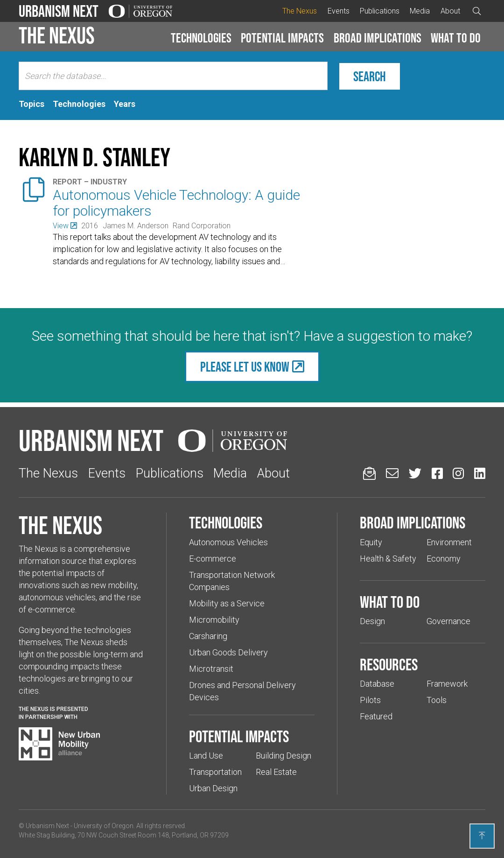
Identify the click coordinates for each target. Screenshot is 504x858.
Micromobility (214, 620)
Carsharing (208, 636)
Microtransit (211, 669)
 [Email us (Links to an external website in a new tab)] (392, 473)
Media (420, 11)
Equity (371, 542)
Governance (448, 621)
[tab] (31, 104)
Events (339, 11)
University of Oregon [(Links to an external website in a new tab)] (104, 826)
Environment (449, 542)
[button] (201, 38)
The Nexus (300, 11)
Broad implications (378, 38)
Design (372, 621)
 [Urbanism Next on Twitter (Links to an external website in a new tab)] (415, 473)
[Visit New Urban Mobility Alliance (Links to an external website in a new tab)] (59, 744)
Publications (380, 11)
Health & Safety (388, 559)
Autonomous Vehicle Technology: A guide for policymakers (176, 203)
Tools (437, 700)
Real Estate (276, 772)
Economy (444, 559)
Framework (447, 684)
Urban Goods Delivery (228, 652)
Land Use (206, 756)
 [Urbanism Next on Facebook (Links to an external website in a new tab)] (437, 473)
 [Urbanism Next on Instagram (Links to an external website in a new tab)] (458, 473)
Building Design (283, 756)
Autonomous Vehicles (228, 542)
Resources (389, 664)
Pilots (370, 700)
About (450, 11)
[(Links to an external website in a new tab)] (65, 226)
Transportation (215, 772)
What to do (456, 38)
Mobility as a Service (227, 603)
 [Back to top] (482, 836)
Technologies (201, 38)
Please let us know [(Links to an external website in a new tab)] (245, 367)
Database (377, 684)
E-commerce (213, 559)
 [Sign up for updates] (369, 473)
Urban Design (213, 788)
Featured (376, 716)
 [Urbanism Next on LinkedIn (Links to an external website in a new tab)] (480, 473)
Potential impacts (282, 38)
